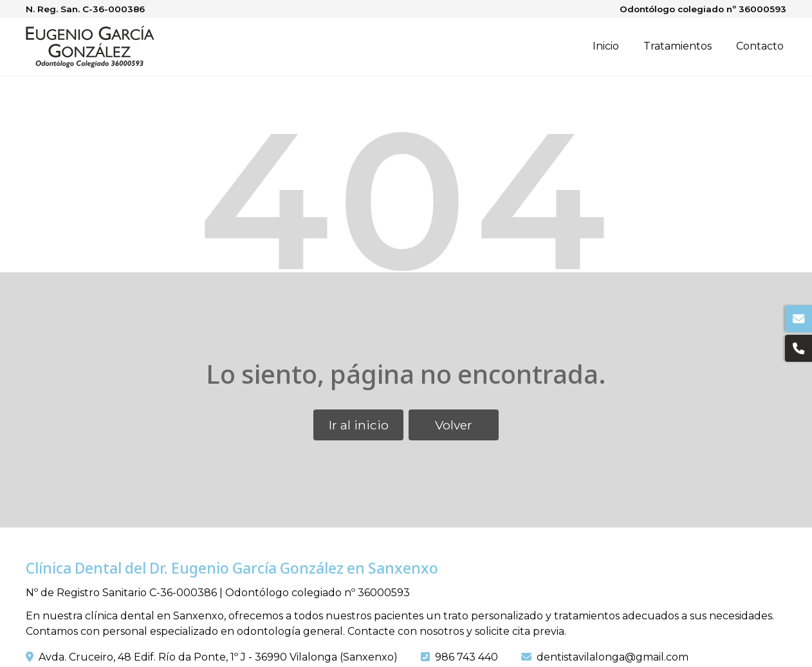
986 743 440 (466, 657)
